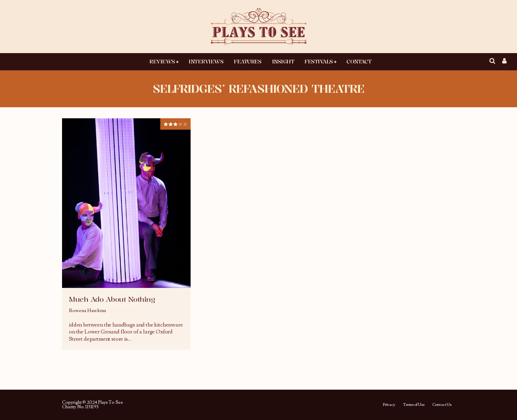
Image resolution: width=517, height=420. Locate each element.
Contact (359, 61)
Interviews (206, 61)
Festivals (319, 61)
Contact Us (442, 405)
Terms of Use (414, 405)
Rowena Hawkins (88, 311)
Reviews (162, 61)
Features (247, 61)
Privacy (389, 405)
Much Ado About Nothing (112, 299)
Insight (283, 61)
